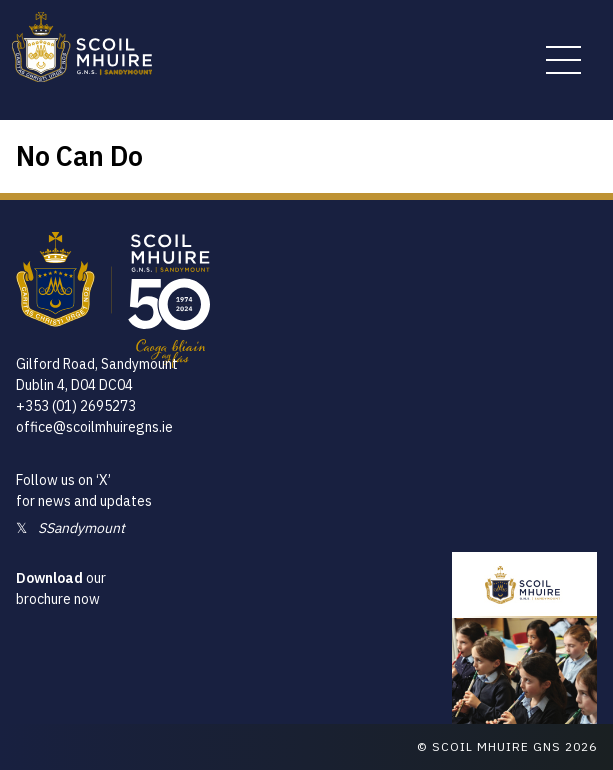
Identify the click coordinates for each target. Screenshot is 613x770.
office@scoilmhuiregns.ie (94, 427)
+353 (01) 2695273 (76, 406)
